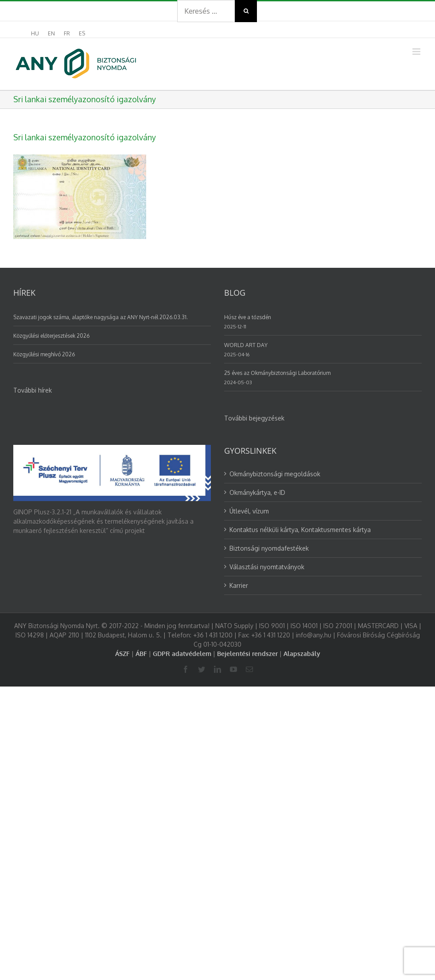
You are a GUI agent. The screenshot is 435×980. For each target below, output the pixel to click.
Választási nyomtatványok (267, 567)
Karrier (239, 585)
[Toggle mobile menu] (417, 52)
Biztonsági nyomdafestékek (269, 548)
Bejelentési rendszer (247, 654)
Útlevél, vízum (249, 511)
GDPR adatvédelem (182, 654)
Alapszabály (302, 654)
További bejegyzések (254, 418)
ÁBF (141, 654)
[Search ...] (206, 11)
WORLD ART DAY (246, 345)
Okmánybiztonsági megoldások (275, 474)
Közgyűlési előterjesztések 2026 (51, 336)
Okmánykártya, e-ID (257, 492)
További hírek (33, 390)
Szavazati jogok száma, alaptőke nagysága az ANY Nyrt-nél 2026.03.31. (101, 317)
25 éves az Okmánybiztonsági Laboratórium (277, 373)
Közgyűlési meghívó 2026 (44, 354)
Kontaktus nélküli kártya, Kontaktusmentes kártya (300, 530)
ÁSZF (122, 654)
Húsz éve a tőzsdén (248, 317)
